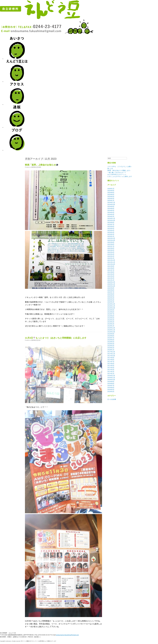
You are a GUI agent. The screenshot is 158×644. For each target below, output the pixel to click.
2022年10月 (111, 240)
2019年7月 (111, 314)
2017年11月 (111, 354)
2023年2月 (111, 234)
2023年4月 (111, 230)
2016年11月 (111, 378)
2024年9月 (111, 207)
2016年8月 (111, 384)
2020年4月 (111, 298)
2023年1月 (111, 236)
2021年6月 (111, 272)
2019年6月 (111, 316)
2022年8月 (111, 244)
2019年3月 (111, 322)
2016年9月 (111, 382)
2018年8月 (111, 336)
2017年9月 (111, 358)
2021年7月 (111, 270)
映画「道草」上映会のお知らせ (42, 165)
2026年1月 (111, 189)
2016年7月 (111, 386)
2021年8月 (111, 268)
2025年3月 (111, 199)
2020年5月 (111, 296)
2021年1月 (111, 280)
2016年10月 (111, 380)
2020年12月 (111, 282)
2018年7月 (111, 338)
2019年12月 (111, 304)
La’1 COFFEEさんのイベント (117, 174)
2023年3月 (111, 232)
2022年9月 (111, 242)
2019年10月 (111, 308)
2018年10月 (111, 332)
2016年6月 (111, 388)
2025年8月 (111, 193)
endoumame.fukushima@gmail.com (67, 635)
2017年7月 (111, 362)
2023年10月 (111, 220)
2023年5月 (111, 228)
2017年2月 (111, 372)
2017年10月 (111, 356)
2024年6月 (111, 208)
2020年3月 (111, 300)
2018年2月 (111, 348)
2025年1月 (111, 201)
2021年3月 (111, 276)
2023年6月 (111, 226)
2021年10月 (111, 264)
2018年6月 (111, 340)
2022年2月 (111, 256)
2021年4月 (111, 274)
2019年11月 (111, 306)
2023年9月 (111, 222)
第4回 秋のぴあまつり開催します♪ (119, 170)
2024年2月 (111, 216)
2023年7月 (111, 224)
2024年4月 (111, 212)
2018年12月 (111, 328)
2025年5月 (111, 197)
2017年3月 (111, 370)
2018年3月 (111, 346)
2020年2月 (111, 302)
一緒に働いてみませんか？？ (117, 172)
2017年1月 (111, 374)
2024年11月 (111, 203)
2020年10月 (111, 286)
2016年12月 (111, 376)
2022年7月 (111, 246)
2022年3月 (111, 254)
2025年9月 (111, 191)
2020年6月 (111, 294)
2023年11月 (111, 218)
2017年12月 (111, 352)
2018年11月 (111, 330)
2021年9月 (111, 266)
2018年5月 (111, 342)
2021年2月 (111, 278)
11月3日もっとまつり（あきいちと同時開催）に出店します (56, 338)
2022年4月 (111, 252)
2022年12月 (111, 238)
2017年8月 (111, 360)
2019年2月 (111, 324)
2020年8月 (111, 290)
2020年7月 (111, 292)
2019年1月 (111, 326)
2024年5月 (111, 210)
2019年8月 (111, 312)
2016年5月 (111, 390)
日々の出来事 (112, 399)
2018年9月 (111, 334)
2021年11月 (111, 262)
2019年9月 (111, 310)
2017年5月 (111, 366)
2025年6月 (111, 195)
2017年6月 (111, 364)
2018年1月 (111, 350)
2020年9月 (111, 288)
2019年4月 (111, 320)
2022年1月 (111, 258)
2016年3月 (111, 392)
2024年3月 (111, 214)
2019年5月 (111, 318)
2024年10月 (111, 205)
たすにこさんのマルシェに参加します (120, 176)
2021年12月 (111, 260)
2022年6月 (111, 248)
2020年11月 (111, 284)
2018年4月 (111, 344)
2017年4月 (111, 368)
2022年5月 (111, 250)
